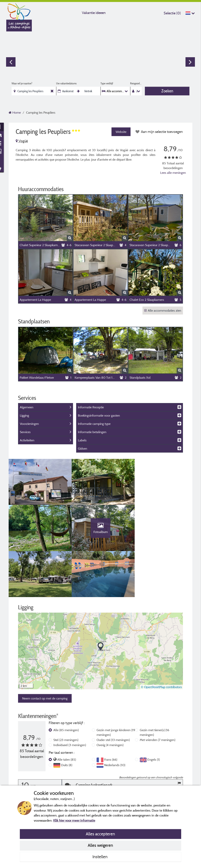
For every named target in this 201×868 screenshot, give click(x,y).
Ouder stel (113, 696)
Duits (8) (67, 721)
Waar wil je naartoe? (22, 83)
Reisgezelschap (136, 83)
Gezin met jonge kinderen (116, 688)
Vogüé (22, 141)
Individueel (70, 701)
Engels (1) (154, 716)
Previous (11, 62)
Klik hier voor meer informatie (74, 820)
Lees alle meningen (173, 173)
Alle (66, 686)
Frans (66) (111, 716)
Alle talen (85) (67, 716)
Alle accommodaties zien (163, 310)
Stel (66, 696)
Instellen (100, 857)
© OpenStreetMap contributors (161, 643)
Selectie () (172, 13)
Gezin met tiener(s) (154, 688)
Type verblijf (107, 83)
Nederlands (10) (115, 721)
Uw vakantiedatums (66, 83)
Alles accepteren (100, 834)
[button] (101, 603)
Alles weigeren (100, 845)
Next (190, 62)
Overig (110, 701)
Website (121, 132)
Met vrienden (158, 696)
